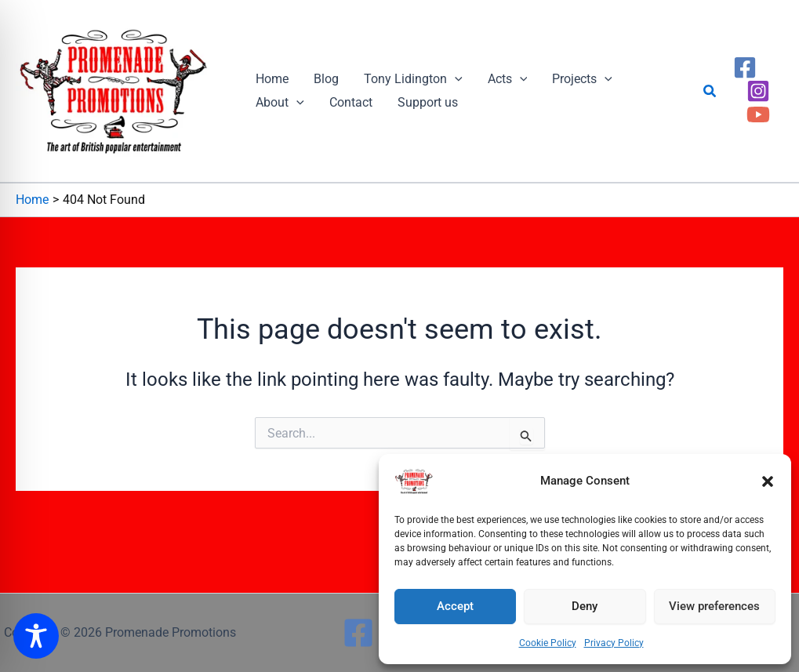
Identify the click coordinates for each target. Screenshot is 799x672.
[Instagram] (758, 91)
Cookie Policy (548, 643)
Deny (585, 606)
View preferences (714, 606)
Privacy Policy (614, 643)
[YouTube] (758, 114)
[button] (768, 481)
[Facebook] (745, 67)
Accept (455, 606)
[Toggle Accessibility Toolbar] (36, 636)
